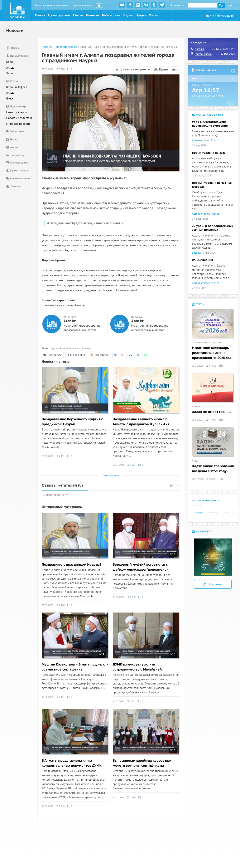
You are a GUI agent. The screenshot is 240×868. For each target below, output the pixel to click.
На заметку (202, 531)
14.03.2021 (118, 701)
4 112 (131, 701)
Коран (10, 62)
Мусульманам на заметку (52, 5)
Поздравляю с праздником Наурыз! (71, 565)
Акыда (10, 68)
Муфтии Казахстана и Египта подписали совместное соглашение (75, 667)
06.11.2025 (198, 366)
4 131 (60, 697)
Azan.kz (70, 321)
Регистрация (225, 16)
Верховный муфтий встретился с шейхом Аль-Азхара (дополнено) (140, 567)
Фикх (10, 99)
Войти (210, 16)
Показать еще (111, 475)
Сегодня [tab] (199, 513)
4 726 (60, 605)
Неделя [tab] (213, 513)
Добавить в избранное (132, 69)
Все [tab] (227, 513)
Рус (221, 5)
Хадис (10, 73)
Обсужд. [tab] (198, 506)
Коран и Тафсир (17, 87)
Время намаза (82, 5)
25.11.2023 (198, 479)
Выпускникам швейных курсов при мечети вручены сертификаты (142, 763)
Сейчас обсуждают (208, 115)
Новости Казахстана (19, 118)
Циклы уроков (59, 15)
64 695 (211, 366)
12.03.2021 (118, 798)
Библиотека (111, 15)
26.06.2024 (198, 420)
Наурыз (54, 348)
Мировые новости (18, 124)
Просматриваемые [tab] (205, 501)
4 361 (131, 465)
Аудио (141, 15)
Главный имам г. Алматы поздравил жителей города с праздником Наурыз (129, 47)
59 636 (211, 479)
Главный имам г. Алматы (76, 348)
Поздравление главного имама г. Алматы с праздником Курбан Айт (141, 422)
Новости (92, 15)
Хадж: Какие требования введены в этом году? (213, 469)
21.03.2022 (47, 456)
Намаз (40, 15)
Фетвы (154, 15)
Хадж (195, 461)
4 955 (131, 597)
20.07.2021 (118, 465)
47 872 (211, 420)
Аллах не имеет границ (211, 412)
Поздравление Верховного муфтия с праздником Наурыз (72, 422)
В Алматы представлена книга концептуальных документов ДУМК (72, 763)
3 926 (60, 69)
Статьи (78, 15)
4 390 (131, 798)
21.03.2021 (47, 69)
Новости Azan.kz (17, 112)
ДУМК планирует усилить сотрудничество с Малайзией (137, 667)
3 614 (60, 806)
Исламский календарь (207, 343)
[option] (213, 557)
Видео (128, 15)
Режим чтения (166, 69)
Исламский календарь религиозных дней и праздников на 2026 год (212, 353)
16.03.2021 (118, 597)
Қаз (230, 5)
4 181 (60, 456)
